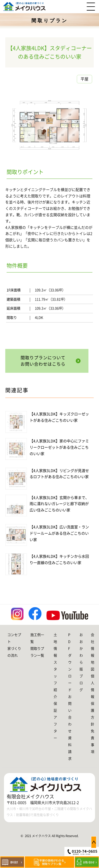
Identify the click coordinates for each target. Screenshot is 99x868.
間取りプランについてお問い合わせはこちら (43, 361)
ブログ (81, 683)
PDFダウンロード (70, 662)
